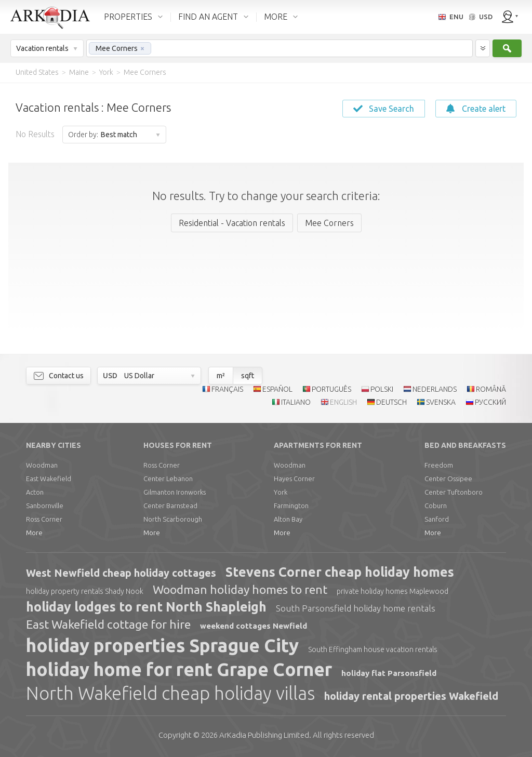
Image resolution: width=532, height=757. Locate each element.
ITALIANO (296, 402)
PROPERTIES (128, 17)
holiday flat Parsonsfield (389, 673)
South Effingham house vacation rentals (373, 649)
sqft (248, 376)
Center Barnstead (170, 506)
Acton (35, 492)
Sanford (437, 519)
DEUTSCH (391, 402)
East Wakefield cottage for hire (108, 624)
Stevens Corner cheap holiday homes (340, 572)
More (34, 533)
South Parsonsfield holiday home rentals (356, 608)
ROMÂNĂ (491, 389)
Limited (264, 735)
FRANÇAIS (227, 389)
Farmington (291, 506)
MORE (276, 17)
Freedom (439, 465)
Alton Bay (288, 519)
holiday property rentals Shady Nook (85, 591)
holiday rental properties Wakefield (411, 696)
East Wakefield (49, 479)
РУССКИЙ (490, 402)
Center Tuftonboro (454, 492)
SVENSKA (441, 402)
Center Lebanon (168, 479)
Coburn (436, 506)
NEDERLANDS (435, 389)
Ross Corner (44, 519)
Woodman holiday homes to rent (240, 589)
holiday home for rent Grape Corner (179, 669)
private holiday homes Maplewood (393, 591)
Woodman (42, 465)
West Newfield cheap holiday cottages (121, 573)
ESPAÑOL (277, 389)
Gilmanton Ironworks (175, 492)
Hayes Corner (294, 479)
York (281, 492)
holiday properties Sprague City (162, 645)
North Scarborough (173, 519)
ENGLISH (343, 402)
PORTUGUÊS (331, 389)
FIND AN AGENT (208, 17)
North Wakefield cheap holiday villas (170, 693)
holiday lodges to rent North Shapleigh (146, 607)
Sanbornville (45, 506)
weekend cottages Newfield (254, 626)
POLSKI (382, 389)
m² (221, 376)
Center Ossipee (448, 479)
